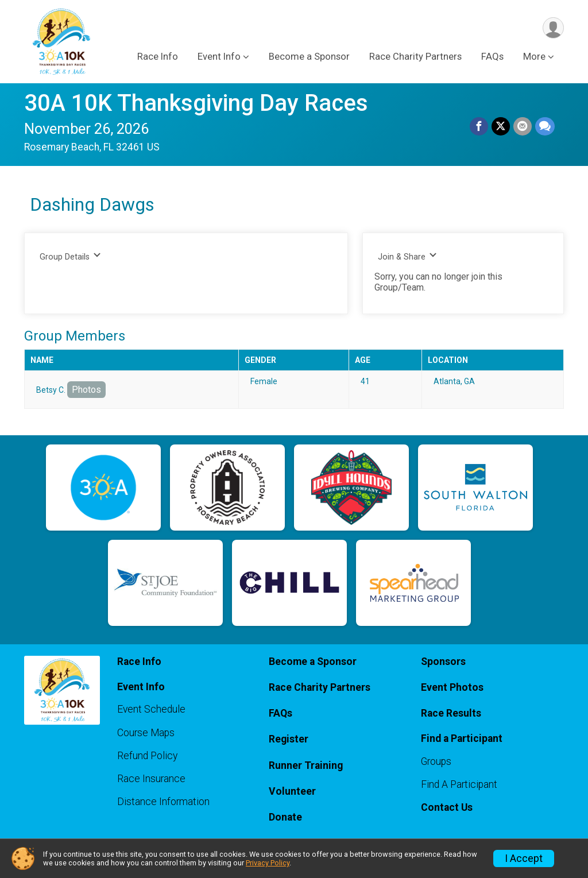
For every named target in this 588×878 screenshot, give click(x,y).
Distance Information (163, 802)
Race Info (158, 57)
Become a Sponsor (309, 57)
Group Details (70, 256)
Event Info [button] (219, 57)
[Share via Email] (523, 126)
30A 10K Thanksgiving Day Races (196, 103)
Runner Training (306, 765)
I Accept (524, 858)
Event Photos (452, 687)
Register (289, 739)
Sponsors (443, 662)
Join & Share (407, 256)
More (534, 57)
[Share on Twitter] (501, 126)
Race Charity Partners (415, 57)
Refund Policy (147, 756)
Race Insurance (151, 779)
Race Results (451, 713)
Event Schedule (151, 709)
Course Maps (146, 733)
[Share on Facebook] (479, 126)
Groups (436, 761)
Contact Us (447, 807)
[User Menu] (553, 28)
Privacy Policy (268, 863)
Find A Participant (459, 784)
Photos (86, 390)
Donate (285, 817)
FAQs (492, 57)
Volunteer (292, 791)
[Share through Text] (545, 126)
